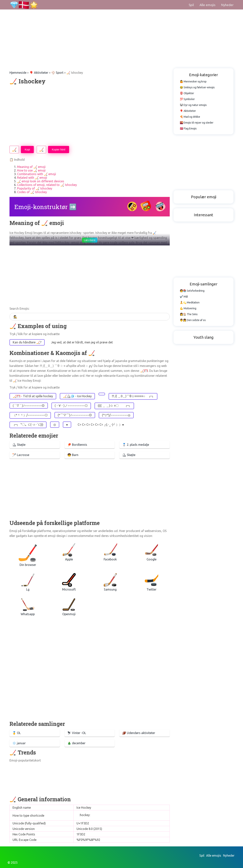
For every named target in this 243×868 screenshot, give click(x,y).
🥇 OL (17, 733)
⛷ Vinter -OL (77, 733)
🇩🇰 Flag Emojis (188, 128)
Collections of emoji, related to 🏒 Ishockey (47, 185)
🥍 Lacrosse (21, 455)
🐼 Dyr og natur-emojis (193, 105)
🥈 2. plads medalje (136, 445)
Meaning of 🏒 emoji (31, 167)
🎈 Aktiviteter (39, 73)
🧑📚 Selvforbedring (192, 291)
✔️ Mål (184, 297)
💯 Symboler (187, 99)
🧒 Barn (73, 455)
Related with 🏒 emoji (32, 178)
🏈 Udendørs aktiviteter (139, 733)
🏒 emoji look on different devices (41, 181)
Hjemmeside (18, 73)
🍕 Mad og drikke (190, 117)
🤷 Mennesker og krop (193, 81)
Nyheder (227, 5)
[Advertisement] (114, 27)
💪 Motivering (188, 308)
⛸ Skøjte (19, 445)
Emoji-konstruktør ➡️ (45, 207)
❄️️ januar (19, 743)
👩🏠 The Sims (189, 314)
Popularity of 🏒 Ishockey (35, 188)
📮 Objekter (187, 93)
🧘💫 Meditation (190, 302)
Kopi (27, 150)
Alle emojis (207, 5)
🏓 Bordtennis (77, 445)
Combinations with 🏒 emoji (37, 174)
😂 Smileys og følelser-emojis (197, 87)
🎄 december (76, 743)
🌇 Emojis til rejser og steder (197, 123)
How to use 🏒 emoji (31, 170)
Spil (191, 5)
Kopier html (59, 150)
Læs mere (90, 240)
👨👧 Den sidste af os (193, 320)
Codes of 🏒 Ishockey (32, 192)
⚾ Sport (57, 73)
